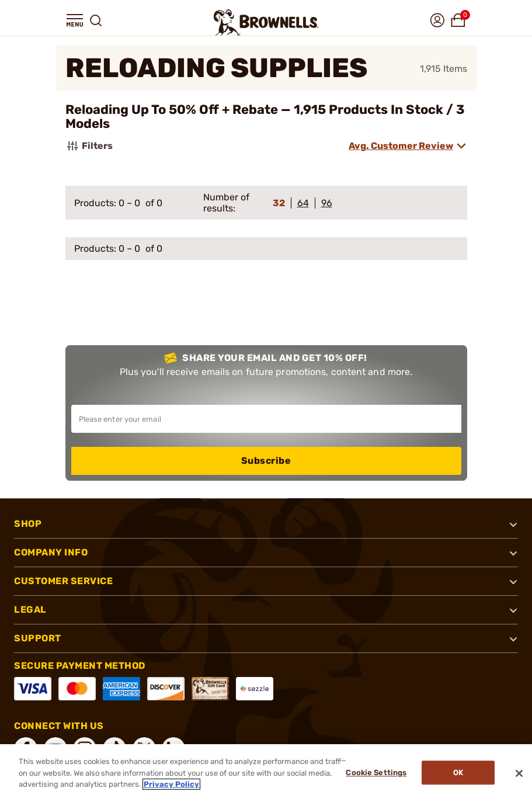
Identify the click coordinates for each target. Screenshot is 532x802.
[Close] (519, 773)
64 (303, 203)
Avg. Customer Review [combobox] (401, 146)
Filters (89, 146)
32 (279, 203)
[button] (75, 20)
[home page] (266, 22)
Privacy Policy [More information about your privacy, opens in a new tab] (171, 784)
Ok (458, 773)
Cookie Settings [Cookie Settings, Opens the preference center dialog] (375, 773)
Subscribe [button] (266, 461)
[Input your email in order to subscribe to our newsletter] (266, 419)
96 (327, 203)
